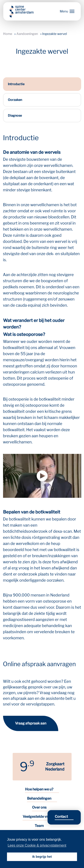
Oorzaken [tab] (15, 100)
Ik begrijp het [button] (42, 857)
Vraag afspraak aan (31, 723)
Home (8, 34)
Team (39, 826)
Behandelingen (39, 798)
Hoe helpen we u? (39, 789)
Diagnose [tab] (15, 116)
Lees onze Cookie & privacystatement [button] (37, 845)
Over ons (39, 807)
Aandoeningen (27, 34)
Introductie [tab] (16, 84)
